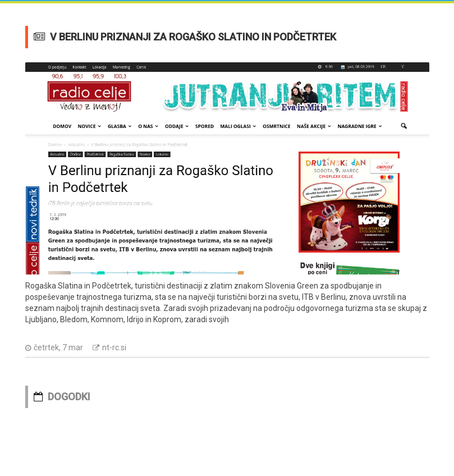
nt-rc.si (114, 347)
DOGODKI (69, 397)
